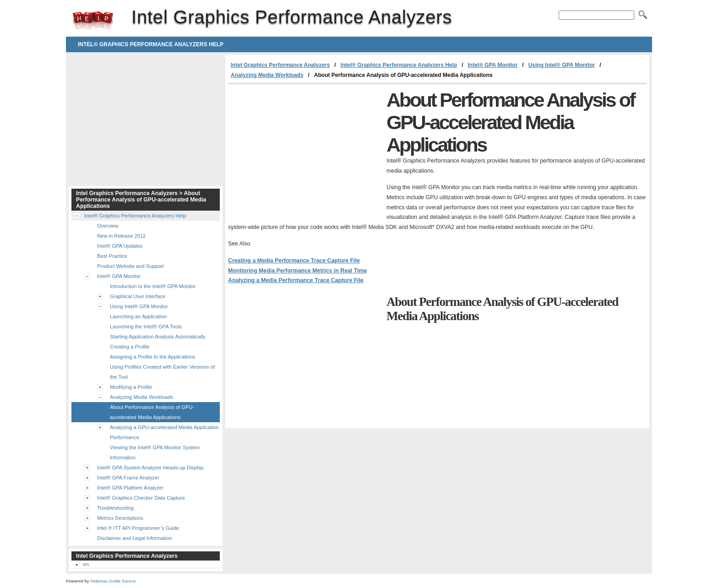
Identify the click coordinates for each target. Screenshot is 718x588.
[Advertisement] (305, 153)
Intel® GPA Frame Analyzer (128, 478)
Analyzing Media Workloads (267, 75)
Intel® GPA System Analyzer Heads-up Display (150, 468)
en (86, 564)
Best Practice (112, 256)
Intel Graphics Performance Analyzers (93, 21)
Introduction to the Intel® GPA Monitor (153, 286)
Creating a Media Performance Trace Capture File (294, 261)
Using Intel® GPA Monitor (562, 65)
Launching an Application (138, 316)
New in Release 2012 (121, 236)
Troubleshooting (115, 508)
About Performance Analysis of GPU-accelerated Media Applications (152, 412)
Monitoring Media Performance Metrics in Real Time (297, 271)
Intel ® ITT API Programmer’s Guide (138, 528)
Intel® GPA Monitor (492, 65)
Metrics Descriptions (120, 518)
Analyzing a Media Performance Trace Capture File (296, 280)
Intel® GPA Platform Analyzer (130, 488)
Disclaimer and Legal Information (135, 538)
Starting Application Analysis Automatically (158, 337)
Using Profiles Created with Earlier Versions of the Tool (162, 372)
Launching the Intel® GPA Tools (146, 327)
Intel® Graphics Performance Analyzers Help (151, 44)
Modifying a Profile (131, 387)
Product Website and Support (131, 266)
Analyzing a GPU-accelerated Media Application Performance (164, 432)
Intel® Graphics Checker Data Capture (141, 498)
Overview (108, 226)
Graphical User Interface (138, 296)
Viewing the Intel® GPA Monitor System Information (155, 452)
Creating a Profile (130, 347)
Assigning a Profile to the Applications (153, 357)
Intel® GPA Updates (120, 246)
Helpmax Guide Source (113, 581)
